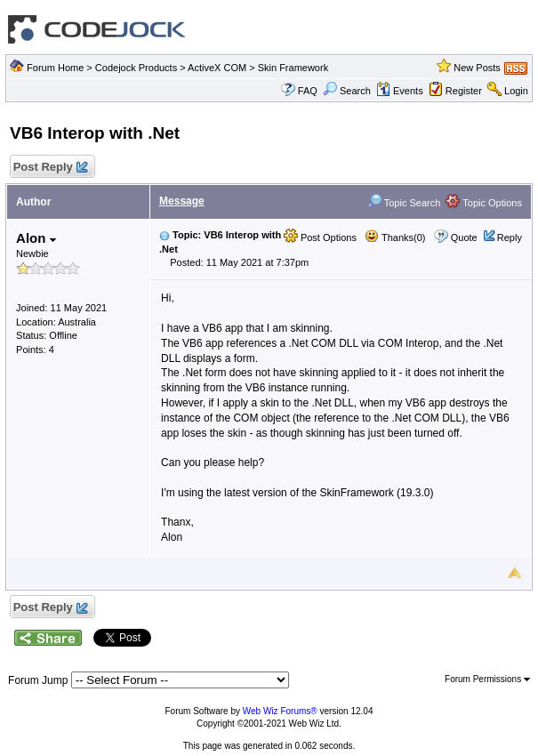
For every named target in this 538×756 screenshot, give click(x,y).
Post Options (320, 237)
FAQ (308, 91)
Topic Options (484, 203)
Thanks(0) (395, 237)
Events (400, 91)
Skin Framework (293, 68)
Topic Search (404, 203)
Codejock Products (136, 68)
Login (516, 91)
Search (347, 91)
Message (182, 201)
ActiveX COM (217, 68)
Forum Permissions (487, 679)
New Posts (477, 68)
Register (464, 91)
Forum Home (55, 68)
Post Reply (50, 168)
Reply (510, 237)
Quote (464, 237)
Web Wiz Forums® (280, 711)
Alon (36, 238)
